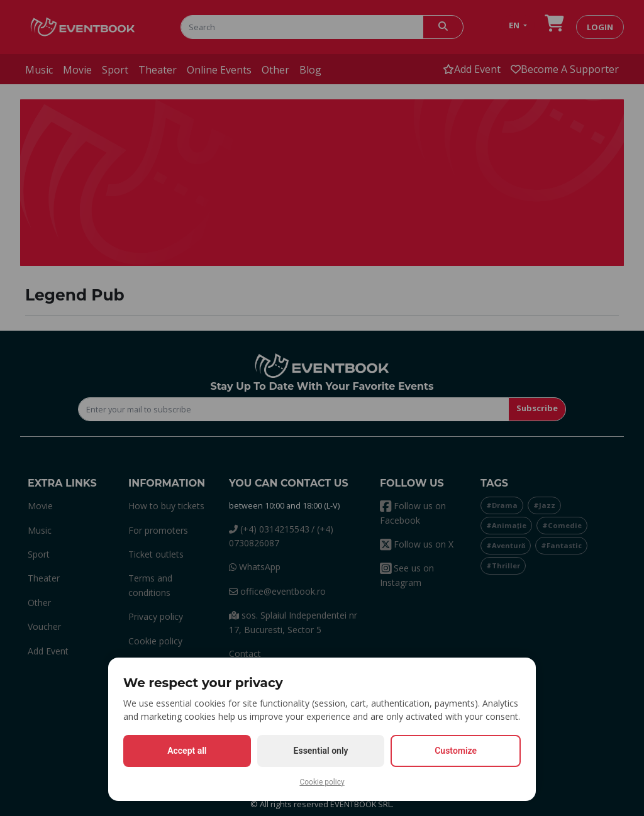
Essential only (321, 751)
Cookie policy (322, 782)
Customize (456, 751)
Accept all (187, 751)
